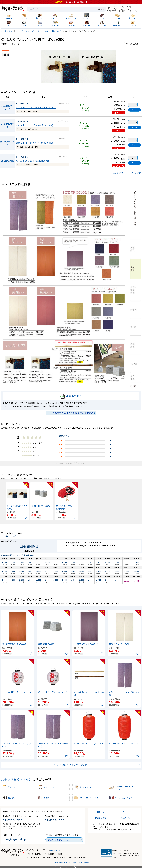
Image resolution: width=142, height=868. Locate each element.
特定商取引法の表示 (81, 863)
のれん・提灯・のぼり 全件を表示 (70, 765)
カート (126, 812)
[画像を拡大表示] (79, 67)
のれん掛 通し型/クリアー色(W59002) (35, 143)
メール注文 (134, 173)
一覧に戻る (8, 31)
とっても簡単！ (71, 413)
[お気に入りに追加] (26, 518)
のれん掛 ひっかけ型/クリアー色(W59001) (37, 107)
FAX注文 (118, 173)
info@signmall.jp (14, 839)
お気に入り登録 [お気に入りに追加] (132, 44)
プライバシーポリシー (62, 863)
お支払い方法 (101, 818)
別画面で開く (71, 396)
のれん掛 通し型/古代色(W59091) (32, 161)
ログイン (101, 812)
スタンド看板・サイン (17, 779)
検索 (101, 9)
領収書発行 (126, 818)
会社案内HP (55, 850)
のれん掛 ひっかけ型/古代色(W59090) (35, 125)
